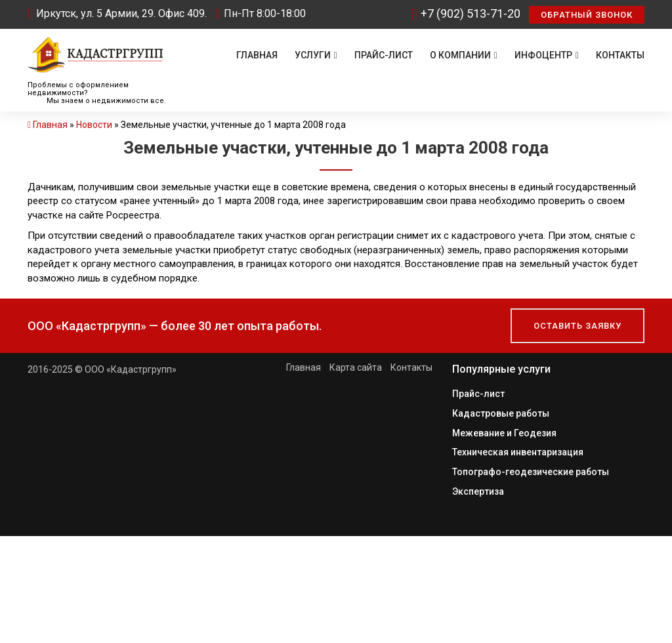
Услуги (316, 55)
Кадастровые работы (501, 413)
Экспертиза (478, 489)
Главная (257, 55)
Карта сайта (356, 367)
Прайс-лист (384, 55)
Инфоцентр (547, 55)
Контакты (620, 55)
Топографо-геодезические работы (531, 470)
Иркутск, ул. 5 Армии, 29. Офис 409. (117, 13)
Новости (94, 125)
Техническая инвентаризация (518, 451)
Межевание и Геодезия (504, 432)
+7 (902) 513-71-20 (466, 13)
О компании (464, 55)
